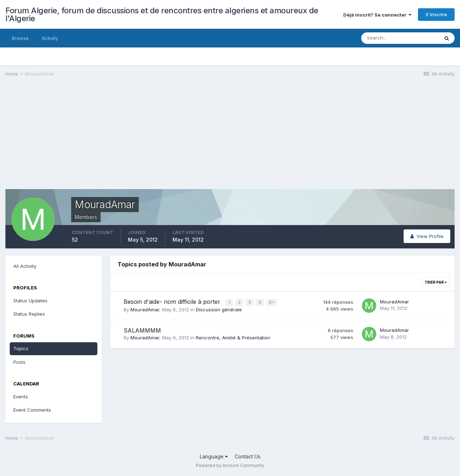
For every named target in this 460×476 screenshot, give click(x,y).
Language (214, 456)
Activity (50, 38)
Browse (20, 38)
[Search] (400, 38)
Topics (21, 348)
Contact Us (248, 456)
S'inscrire (436, 14)
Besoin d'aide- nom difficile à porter (173, 302)
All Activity (25, 266)
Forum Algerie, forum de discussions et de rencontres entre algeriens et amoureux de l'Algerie (162, 14)
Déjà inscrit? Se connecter (377, 15)
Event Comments (32, 410)
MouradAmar (145, 309)
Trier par (436, 282)
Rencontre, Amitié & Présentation (233, 337)
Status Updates (30, 301)
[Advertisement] (136, 139)
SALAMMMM (142, 330)
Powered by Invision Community (230, 465)
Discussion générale (219, 309)
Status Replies (29, 314)
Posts (19, 362)
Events (21, 397)
